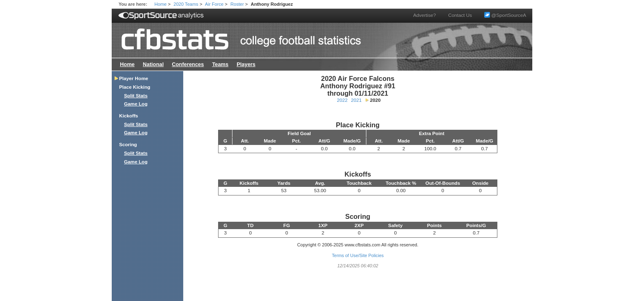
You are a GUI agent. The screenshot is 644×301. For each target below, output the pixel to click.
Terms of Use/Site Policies (358, 255)
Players (246, 64)
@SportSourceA (505, 15)
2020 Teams (186, 4)
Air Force (214, 4)
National (153, 64)
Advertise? (424, 15)
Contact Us (460, 15)
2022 (342, 100)
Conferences (188, 64)
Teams (220, 64)
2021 (356, 100)
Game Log (136, 104)
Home (161, 4)
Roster (237, 4)
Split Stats (136, 95)
